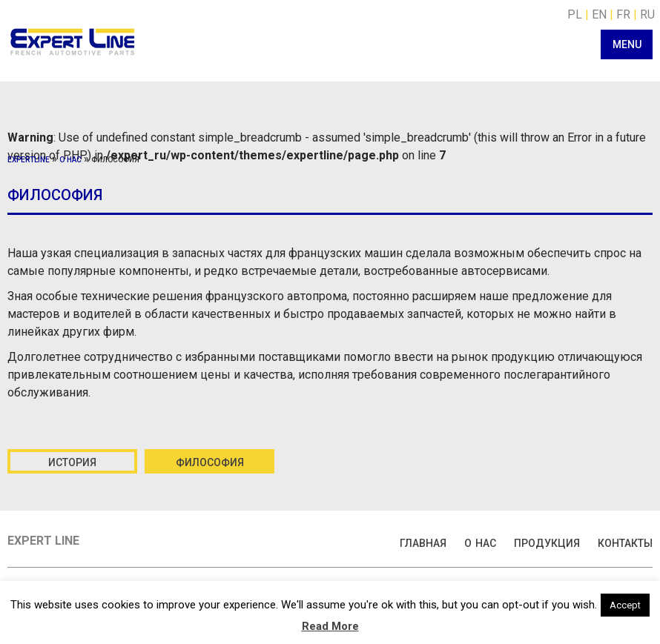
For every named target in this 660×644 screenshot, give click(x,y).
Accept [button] (625, 605)
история (72, 461)
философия (210, 461)
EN (599, 14)
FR (623, 14)
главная (423, 542)
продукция (547, 542)
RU (647, 14)
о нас (70, 159)
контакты (625, 542)
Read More (330, 626)
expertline (29, 159)
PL (575, 14)
